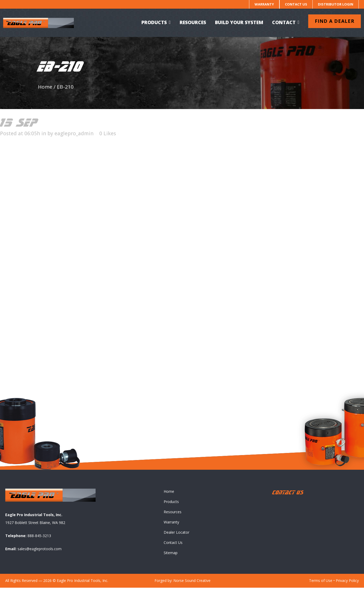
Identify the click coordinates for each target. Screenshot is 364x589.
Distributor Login (336, 4)
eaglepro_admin (74, 133)
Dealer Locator (177, 534)
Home (45, 87)
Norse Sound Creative (192, 582)
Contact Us (296, 4)
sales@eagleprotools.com (40, 550)
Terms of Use (321, 582)
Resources (173, 513)
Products (171, 503)
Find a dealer (332, 21)
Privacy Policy (347, 582)
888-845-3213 (39, 537)
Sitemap (171, 554)
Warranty (264, 4)
